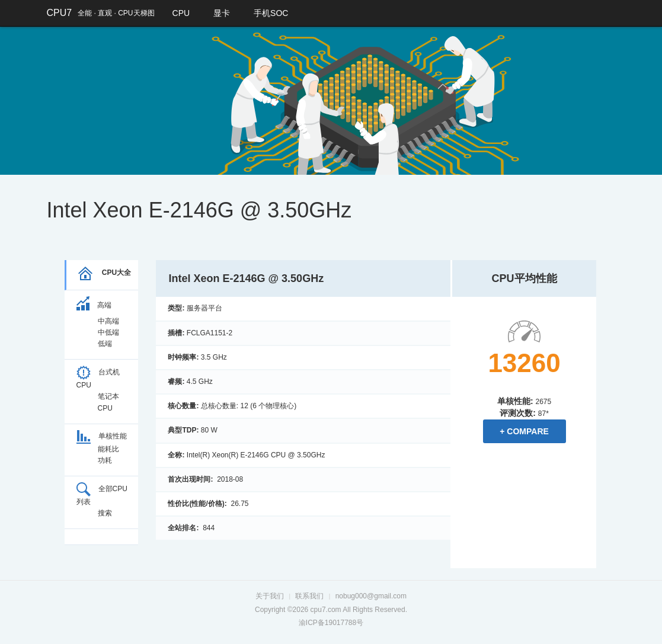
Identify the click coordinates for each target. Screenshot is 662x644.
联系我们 (309, 596)
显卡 (222, 13)
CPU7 (60, 13)
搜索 (105, 513)
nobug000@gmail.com (371, 596)
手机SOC (271, 13)
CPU (181, 13)
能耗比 (108, 449)
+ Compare (524, 431)
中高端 (108, 321)
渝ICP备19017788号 (331, 623)
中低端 (108, 332)
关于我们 (270, 596)
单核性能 (102, 436)
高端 (94, 305)
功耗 (105, 460)
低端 (105, 344)
